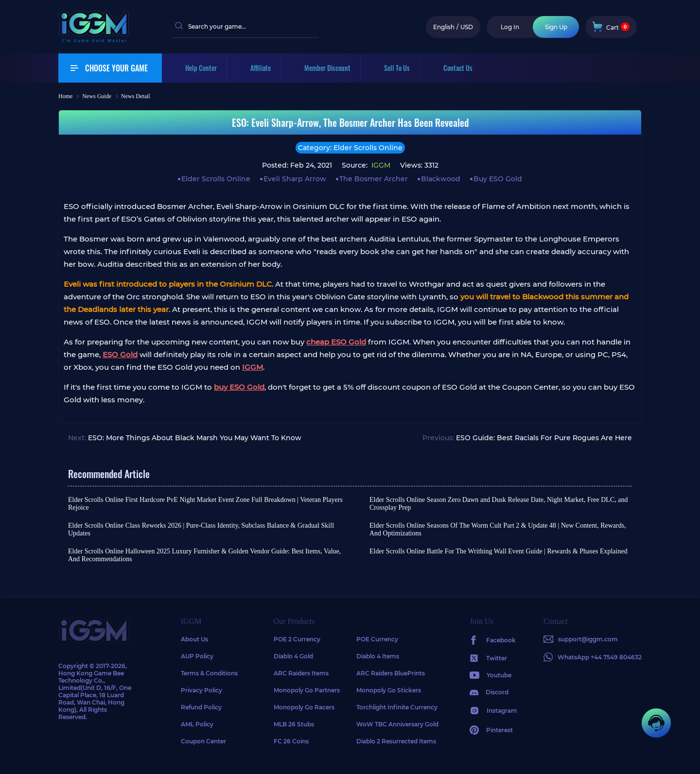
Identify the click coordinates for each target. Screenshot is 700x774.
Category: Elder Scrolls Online (350, 148)
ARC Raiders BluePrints (391, 673)
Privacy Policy (201, 690)
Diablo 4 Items (378, 656)
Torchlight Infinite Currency (397, 707)
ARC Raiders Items (301, 673)
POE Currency (377, 639)
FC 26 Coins (291, 741)
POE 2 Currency (297, 639)
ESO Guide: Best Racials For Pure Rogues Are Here (544, 438)
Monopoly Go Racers (304, 707)
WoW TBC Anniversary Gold (397, 724)
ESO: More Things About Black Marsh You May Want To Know (195, 438)
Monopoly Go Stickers (389, 690)
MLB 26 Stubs (294, 724)
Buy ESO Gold (498, 179)
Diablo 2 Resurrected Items (396, 741)
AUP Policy (197, 656)
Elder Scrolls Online (216, 179)
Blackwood (441, 179)
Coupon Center (203, 741)
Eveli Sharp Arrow (295, 179)
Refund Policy (201, 707)
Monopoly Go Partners (307, 690)
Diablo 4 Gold (293, 656)
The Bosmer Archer (374, 179)
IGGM (380, 165)
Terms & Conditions (209, 673)
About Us (194, 639)
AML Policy (197, 724)
